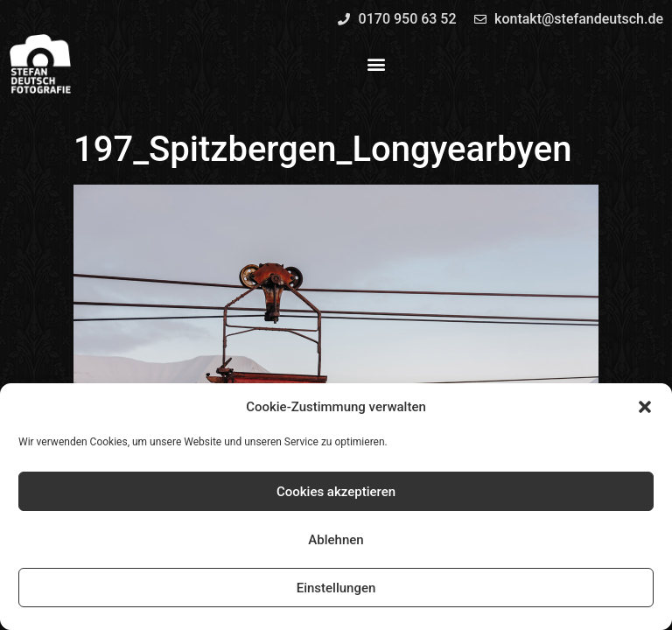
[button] (645, 407)
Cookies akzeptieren (336, 492)
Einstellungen (336, 588)
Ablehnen (336, 540)
